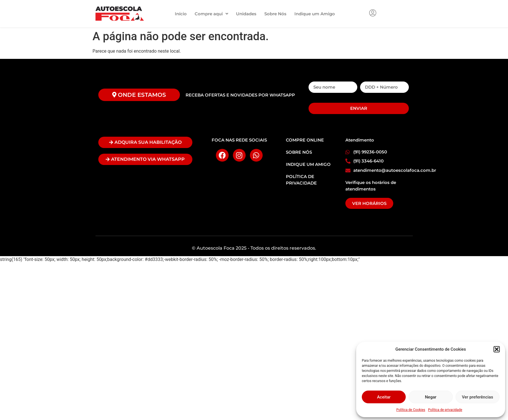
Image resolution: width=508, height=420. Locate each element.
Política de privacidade (445, 410)
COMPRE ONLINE (305, 140)
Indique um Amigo (315, 14)
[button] (497, 349)
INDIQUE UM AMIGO (308, 164)
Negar (431, 397)
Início (181, 14)
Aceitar (384, 397)
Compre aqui (211, 14)
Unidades (246, 14)
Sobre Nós (275, 14)
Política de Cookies (411, 410)
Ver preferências (477, 397)
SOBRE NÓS (299, 152)
